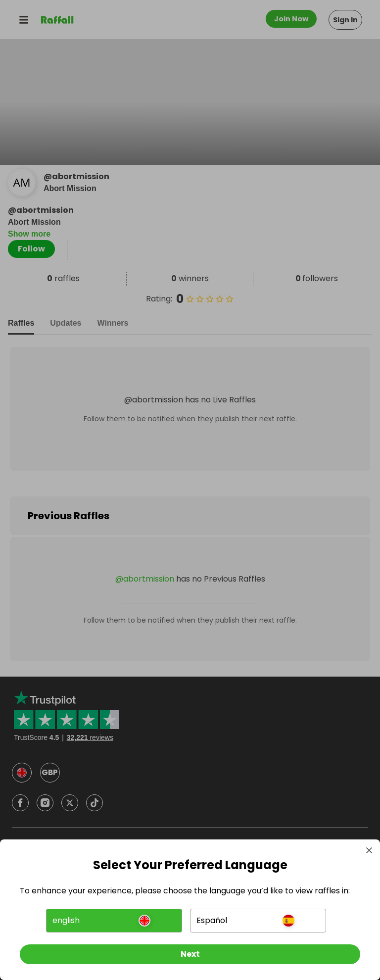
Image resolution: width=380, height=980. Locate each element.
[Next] (190, 954)
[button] (114, 921)
